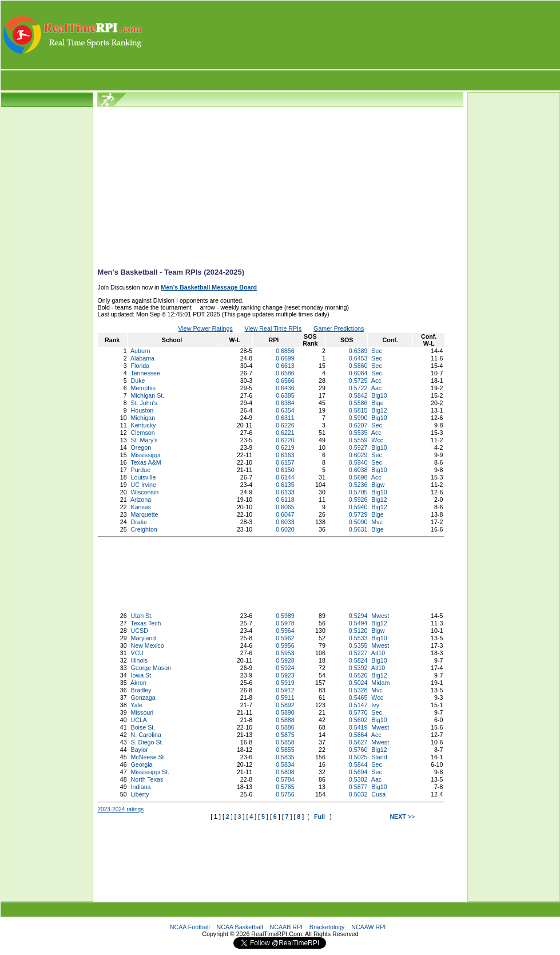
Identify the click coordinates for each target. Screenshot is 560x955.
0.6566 (285, 381)
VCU (138, 653)
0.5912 (285, 690)
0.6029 (358, 455)
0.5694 (358, 772)
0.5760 (358, 750)
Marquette (145, 514)
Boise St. (143, 727)
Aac (376, 388)
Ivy (375, 705)
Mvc (377, 522)
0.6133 (285, 492)
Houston (142, 410)
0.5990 (358, 418)
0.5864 (358, 735)
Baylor (140, 750)
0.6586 (285, 373)
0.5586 (358, 403)
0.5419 (358, 727)
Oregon (141, 447)
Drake (139, 522)
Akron (138, 683)
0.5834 (285, 764)
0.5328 (358, 690)
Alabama (142, 358)
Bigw (378, 485)
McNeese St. (148, 757)
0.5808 (285, 772)
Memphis (143, 388)
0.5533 (358, 638)
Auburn (140, 351)
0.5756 (285, 794)
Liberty (140, 794)
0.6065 (285, 507)
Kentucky (144, 425)
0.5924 (285, 668)
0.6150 (285, 470)
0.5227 (358, 653)
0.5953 (285, 653)
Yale (136, 705)
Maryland (144, 638)
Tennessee (145, 373)
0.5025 (358, 757)
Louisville (144, 477)
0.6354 (285, 410)
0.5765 (285, 787)
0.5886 (285, 727)
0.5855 (285, 750)
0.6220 (285, 440)
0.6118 (285, 500)
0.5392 (358, 668)
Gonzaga (143, 698)
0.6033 (285, 522)
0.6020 (285, 529)
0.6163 (285, 455)
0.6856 (285, 351)
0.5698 (358, 477)
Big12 (379, 410)
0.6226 (285, 425)
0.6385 (285, 395)
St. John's (144, 403)
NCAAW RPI (368, 927)
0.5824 (358, 660)
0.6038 (358, 470)
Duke (138, 381)
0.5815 (358, 410)
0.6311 (285, 418)
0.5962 (285, 638)
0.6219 (285, 447)
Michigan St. (148, 395)
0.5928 (285, 660)
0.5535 (358, 433)
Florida (140, 366)
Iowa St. (142, 675)
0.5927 (358, 447)
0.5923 (285, 675)
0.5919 (285, 683)
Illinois (140, 660)
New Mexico (148, 645)
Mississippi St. (150, 772)
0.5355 (358, 645)
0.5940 (358, 462)
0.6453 (358, 358)
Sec (376, 351)
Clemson (143, 433)
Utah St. (142, 616)
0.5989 (285, 616)
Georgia (142, 764)
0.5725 (358, 381)
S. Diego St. (147, 742)
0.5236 (358, 485)
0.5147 (358, 705)
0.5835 (285, 757)
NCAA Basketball (240, 927)
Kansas (141, 507)
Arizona (141, 500)
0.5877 (358, 787)
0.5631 (358, 529)
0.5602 (358, 720)
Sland (379, 757)
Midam (380, 683)
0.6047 (285, 514)
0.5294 (358, 616)
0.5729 (358, 514)
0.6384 (285, 403)
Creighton (144, 529)
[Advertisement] (352, 35)
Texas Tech (146, 623)
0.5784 (285, 779)
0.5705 (358, 492)
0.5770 (358, 712)
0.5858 (285, 742)
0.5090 (358, 522)
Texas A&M (146, 462)
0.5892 (285, 705)
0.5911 (285, 698)
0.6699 (285, 358)
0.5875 (285, 735)
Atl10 (378, 653)
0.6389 (358, 351)
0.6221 (285, 433)
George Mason (151, 668)
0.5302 (358, 779)
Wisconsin (145, 492)
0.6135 (285, 485)
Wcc (377, 440)
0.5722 (358, 388)
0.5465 (358, 698)
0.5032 (358, 794)
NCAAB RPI (286, 927)
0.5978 (285, 623)
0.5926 (358, 500)
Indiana (141, 787)
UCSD (140, 631)
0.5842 (358, 395)
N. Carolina (146, 735)
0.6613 (285, 366)
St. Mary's (144, 440)
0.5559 (358, 440)
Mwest (380, 616)
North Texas (147, 779)
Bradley (141, 690)
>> (402, 817)
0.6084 (358, 373)
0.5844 (358, 764)
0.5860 (358, 366)
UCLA (139, 720)
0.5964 (285, 631)
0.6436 (285, 388)
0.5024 (358, 683)
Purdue (141, 470)
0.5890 (285, 712)
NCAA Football (190, 927)
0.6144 (285, 477)
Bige (377, 403)
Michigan (143, 418)
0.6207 (358, 425)
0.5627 (358, 742)
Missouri (142, 712)
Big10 (379, 395)
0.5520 (358, 675)
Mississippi (146, 455)
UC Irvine (144, 485)
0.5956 (285, 645)
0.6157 (285, 462)
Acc (376, 381)
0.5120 (358, 631)
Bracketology (327, 927)
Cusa (378, 794)
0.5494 (358, 623)
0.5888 (285, 720)
